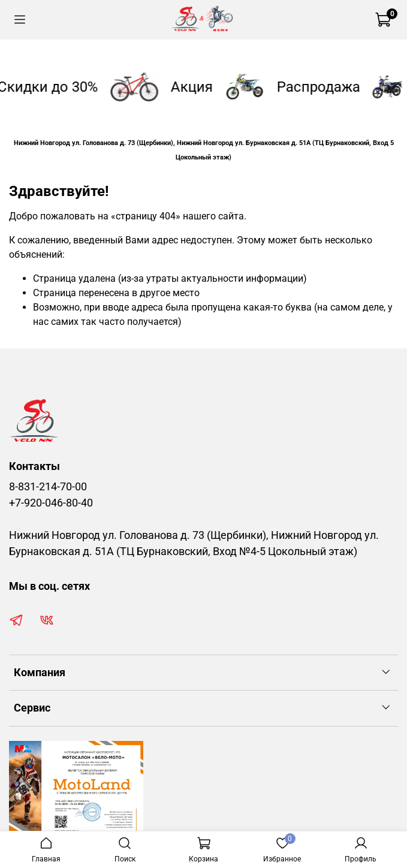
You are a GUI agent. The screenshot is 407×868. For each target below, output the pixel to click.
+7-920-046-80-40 (51, 503)
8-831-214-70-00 (48, 487)
